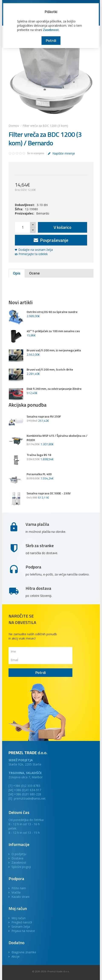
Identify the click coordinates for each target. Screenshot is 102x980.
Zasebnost (51, 30)
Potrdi (51, 40)
